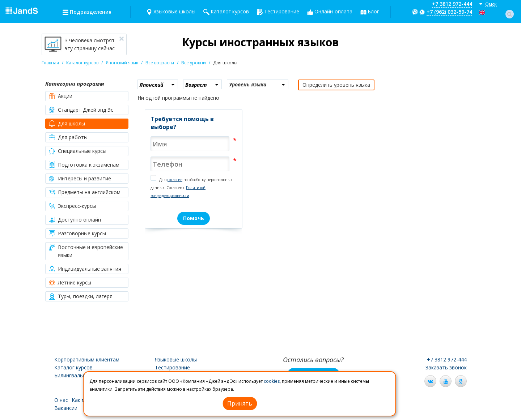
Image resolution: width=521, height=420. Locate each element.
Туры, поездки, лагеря (81, 296)
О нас (61, 400)
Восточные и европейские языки (86, 251)
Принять (240, 403)
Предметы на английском (85, 192)
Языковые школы (174, 11)
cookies (272, 381)
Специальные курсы (78, 151)
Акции (61, 96)
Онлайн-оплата (333, 11)
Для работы (68, 137)
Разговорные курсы (77, 233)
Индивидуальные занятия (85, 269)
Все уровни (194, 63)
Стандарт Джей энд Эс (81, 110)
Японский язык (122, 63)
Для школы (67, 124)
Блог (373, 11)
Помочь (194, 218)
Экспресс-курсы (72, 206)
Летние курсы (70, 283)
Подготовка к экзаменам (84, 165)
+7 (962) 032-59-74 (449, 12)
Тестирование (282, 11)
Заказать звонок (446, 367)
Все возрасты (160, 63)
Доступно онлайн (75, 220)
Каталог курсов (230, 11)
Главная (50, 63)
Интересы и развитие (80, 179)
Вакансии (66, 408)
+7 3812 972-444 (452, 4)
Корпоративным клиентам (87, 359)
